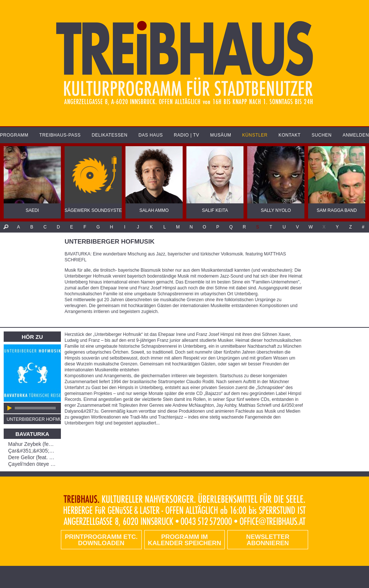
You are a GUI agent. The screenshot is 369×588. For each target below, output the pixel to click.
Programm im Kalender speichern (184, 540)
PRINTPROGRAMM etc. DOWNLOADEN (101, 540)
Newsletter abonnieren (268, 540)
